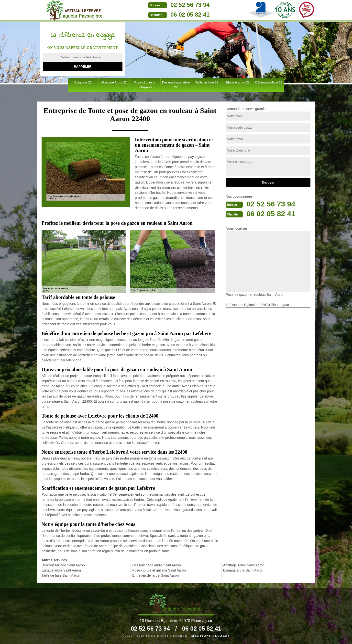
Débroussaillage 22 (269, 82)
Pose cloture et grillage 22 (145, 85)
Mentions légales (211, 636)
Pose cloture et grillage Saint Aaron (159, 570)
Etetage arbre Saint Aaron (61, 570)
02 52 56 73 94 (190, 5)
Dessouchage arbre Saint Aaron (156, 565)
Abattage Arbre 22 (114, 82)
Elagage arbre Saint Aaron (243, 570)
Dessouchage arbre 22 (176, 85)
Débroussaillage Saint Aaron (63, 565)
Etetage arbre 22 (238, 82)
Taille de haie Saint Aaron (61, 575)
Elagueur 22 (83, 82)
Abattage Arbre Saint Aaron (244, 565)
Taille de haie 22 (207, 82)
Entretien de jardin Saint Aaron (155, 575)
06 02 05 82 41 (190, 15)
